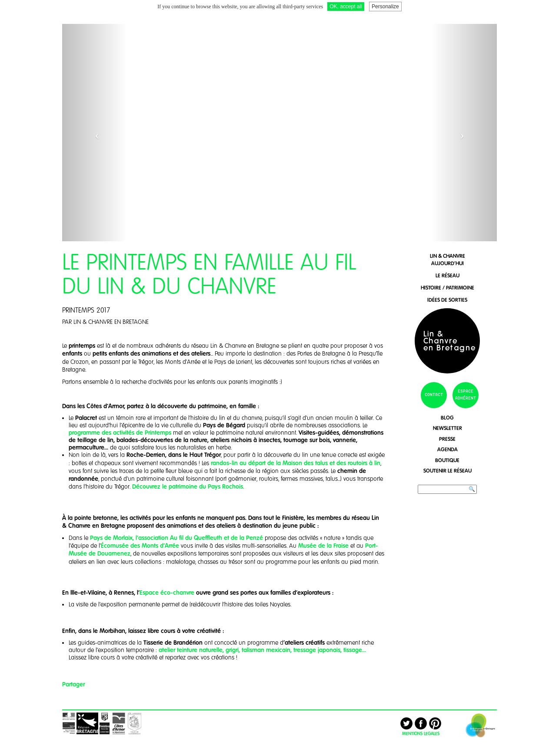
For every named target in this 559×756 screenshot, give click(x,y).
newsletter (448, 428)
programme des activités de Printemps (121, 433)
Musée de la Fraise (323, 546)
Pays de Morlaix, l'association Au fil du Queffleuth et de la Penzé (176, 538)
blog (447, 418)
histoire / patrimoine (448, 288)
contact (434, 395)
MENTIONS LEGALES (421, 733)
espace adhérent (466, 395)
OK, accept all (346, 7)
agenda (448, 449)
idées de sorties (447, 300)
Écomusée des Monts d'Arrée (140, 546)
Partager (73, 684)
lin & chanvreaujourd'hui (448, 260)
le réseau (448, 275)
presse (447, 439)
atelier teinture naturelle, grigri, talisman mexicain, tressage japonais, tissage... (262, 650)
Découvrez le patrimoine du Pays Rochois (188, 486)
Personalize (385, 7)
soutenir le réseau (448, 471)
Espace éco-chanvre (167, 593)
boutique (447, 460)
